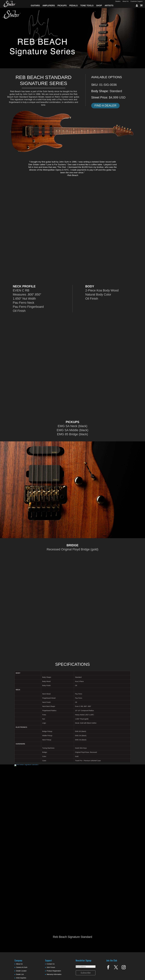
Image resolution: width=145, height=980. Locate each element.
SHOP (99, 6)
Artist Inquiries (21, 978)
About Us (19, 964)
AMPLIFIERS (49, 6)
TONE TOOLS (87, 6)
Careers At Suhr (22, 967)
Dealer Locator (21, 971)
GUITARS (35, 6)
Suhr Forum (51, 967)
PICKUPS (62, 6)
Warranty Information (54, 974)
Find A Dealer (105, 106)
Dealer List (20, 974)
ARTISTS (109, 6)
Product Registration (54, 971)
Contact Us (51, 964)
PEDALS (73, 6)
